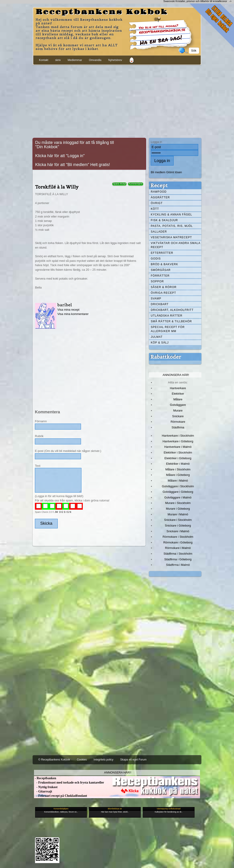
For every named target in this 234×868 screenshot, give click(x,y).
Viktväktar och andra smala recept (176, 245)
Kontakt (44, 60)
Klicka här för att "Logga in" (60, 156)
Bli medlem (158, 172)
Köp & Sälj (160, 343)
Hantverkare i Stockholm (178, 436)
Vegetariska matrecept (171, 237)
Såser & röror (164, 287)
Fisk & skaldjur (164, 220)
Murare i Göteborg (178, 509)
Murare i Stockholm (178, 503)
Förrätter (160, 276)
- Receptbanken (45, 778)
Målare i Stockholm (178, 469)
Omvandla (95, 60)
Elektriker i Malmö (178, 464)
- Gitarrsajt (43, 791)
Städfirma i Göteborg (178, 559)
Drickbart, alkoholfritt (172, 310)
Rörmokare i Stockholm (178, 537)
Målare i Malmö (178, 481)
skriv (58, 60)
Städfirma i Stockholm (178, 554)
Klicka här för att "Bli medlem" (62, 165)
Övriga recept (163, 293)
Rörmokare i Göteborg (178, 542)
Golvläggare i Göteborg (178, 492)
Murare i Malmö (178, 514)
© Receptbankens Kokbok (54, 760)
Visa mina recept (68, 310)
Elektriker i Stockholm (178, 452)
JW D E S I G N (63, 512)
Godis (156, 259)
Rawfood (159, 192)
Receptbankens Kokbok (102, 12)
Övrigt (157, 203)
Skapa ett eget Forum (133, 760)
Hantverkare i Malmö (178, 447)
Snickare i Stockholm (178, 520)
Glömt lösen (174, 172)
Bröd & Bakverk (164, 264)
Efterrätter (162, 253)
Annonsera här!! (118, 772)
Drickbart (160, 304)
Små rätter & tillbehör (171, 321)
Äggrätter (160, 197)
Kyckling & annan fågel (171, 215)
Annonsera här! (176, 375)
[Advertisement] (117, 101)
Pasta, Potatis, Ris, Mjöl (172, 226)
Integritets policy (103, 760)
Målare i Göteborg (178, 475)
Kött (155, 209)
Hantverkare (178, 388)
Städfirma (178, 427)
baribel (65, 305)
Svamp (156, 299)
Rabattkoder (166, 357)
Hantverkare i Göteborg (178, 441)
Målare (178, 399)
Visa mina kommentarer (73, 314)
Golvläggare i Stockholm (178, 486)
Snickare (178, 416)
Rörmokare (178, 422)
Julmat (157, 337)
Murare (178, 410)
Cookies (82, 760)
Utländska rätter (167, 316)
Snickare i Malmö (178, 531)
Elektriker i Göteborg (178, 458)
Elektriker (178, 394)
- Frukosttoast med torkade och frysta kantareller (69, 783)
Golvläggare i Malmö (178, 497)
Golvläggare (178, 405)
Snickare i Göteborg (178, 526)
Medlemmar (75, 60)
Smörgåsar (161, 270)
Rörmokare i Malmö (178, 548)
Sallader (159, 232)
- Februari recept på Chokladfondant (61, 796)
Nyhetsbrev (115, 60)
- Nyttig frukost (46, 787)
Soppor (157, 281)
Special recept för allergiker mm (168, 329)
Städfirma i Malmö (178, 565)
